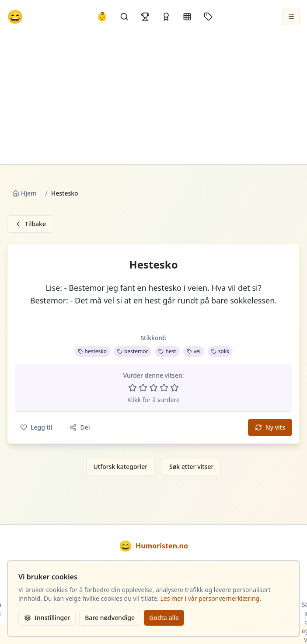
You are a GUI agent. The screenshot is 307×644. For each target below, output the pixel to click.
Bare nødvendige (110, 618)
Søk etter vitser (191, 467)
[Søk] (124, 17)
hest (167, 351)
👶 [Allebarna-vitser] (102, 16)
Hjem (24, 193)
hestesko (92, 351)
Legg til (36, 427)
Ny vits (270, 427)
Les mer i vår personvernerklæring (210, 598)
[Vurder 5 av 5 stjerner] (174, 388)
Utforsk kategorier (121, 467)
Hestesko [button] (153, 265)
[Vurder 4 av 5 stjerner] (164, 388)
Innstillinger (47, 618)
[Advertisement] (154, 99)
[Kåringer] (166, 17)
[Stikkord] (208, 17)
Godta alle (164, 618)
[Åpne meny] (291, 17)
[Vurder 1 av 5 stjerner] (133, 388)
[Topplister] (145, 17)
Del (80, 427)
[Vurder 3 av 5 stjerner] (153, 388)
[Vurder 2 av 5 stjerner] (143, 388)
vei (194, 351)
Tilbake (30, 224)
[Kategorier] (187, 17)
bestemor (133, 351)
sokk (220, 351)
